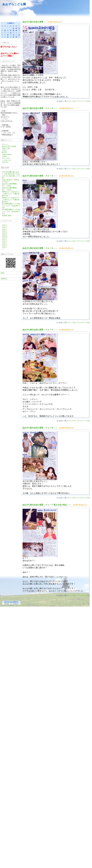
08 (13, 30)
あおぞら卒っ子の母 (9, 146)
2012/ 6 (4, 245)
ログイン (4, 279)
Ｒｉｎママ (6, 158)
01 (13, 28)
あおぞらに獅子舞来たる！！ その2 (10, 185)
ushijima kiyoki (7, 154)
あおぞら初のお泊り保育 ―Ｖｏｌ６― (39, 428)
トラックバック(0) (83, 101)
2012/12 (5, 233)
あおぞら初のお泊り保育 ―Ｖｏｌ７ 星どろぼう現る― (46, 505)
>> (14, 23)
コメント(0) (71, 101)
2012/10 (5, 237)
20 (8, 35)
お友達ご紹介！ (7, 215)
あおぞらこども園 (14, 4)
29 (13, 37)
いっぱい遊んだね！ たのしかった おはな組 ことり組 (11, 176)
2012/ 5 (4, 247)
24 (19, 35)
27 (8, 37)
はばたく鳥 (6, 148)
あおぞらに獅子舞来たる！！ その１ (10, 189)
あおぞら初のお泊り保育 (33, 22)
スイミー (5, 144)
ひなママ (5, 162)
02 (16, 28)
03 (19, 28)
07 (11, 30)
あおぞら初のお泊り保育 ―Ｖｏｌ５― (39, 330)
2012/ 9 (4, 239)
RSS (3, 273)
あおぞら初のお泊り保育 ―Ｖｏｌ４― (39, 248)
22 (13, 35)
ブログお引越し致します (11, 172)
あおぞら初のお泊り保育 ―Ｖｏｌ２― (39, 108)
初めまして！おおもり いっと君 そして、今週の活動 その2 (11, 194)
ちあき (4, 156)
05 (5, 30)
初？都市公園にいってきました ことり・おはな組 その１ (11, 211)
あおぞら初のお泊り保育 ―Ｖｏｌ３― (39, 176)
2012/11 (5, 235)
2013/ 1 (4, 231)
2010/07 (11, 23)
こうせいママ (7, 160)
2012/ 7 (4, 243)
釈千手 (4, 152)
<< (8, 23)
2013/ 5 (4, 225)
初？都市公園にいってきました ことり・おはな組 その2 (11, 206)
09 (16, 30)
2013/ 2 (4, 229)
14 (11, 33)
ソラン (4, 150)
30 (16, 37)
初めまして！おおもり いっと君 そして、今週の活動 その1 (11, 200)
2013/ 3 (4, 227)
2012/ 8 (4, 241)
